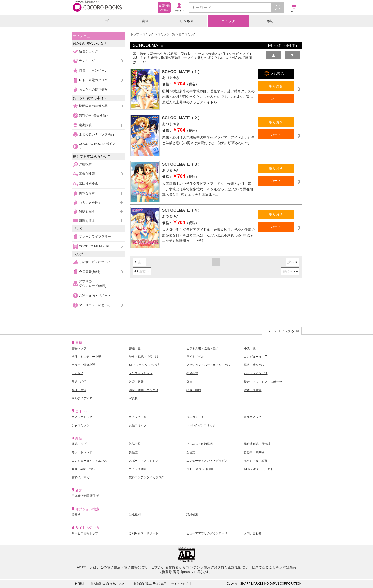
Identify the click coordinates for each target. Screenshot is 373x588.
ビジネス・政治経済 (200, 444)
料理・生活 (79, 390)
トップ (103, 21)
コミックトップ (82, 417)
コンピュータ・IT (255, 357)
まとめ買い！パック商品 (96, 134)
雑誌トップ (79, 444)
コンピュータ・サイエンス (89, 461)
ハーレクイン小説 (256, 373)
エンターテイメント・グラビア (207, 461)
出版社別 (135, 514)
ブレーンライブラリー (95, 237)
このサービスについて (95, 262)
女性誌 (191, 452)
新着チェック (89, 51)
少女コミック (80, 425)
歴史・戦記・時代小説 (144, 357)
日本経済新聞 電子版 (85, 496)
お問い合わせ (253, 533)
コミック (228, 21)
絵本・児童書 (253, 390)
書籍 (145, 21)
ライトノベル (195, 357)
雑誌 (270, 21)
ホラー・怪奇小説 (83, 365)
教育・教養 (136, 382)
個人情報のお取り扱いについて (110, 584)
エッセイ (78, 373)
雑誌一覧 (135, 444)
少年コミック (195, 417)
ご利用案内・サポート (95, 295)
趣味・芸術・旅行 (83, 469)
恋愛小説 (192, 373)
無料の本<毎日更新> (94, 115)
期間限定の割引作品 (93, 106)
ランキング (87, 61)
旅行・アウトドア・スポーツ (263, 382)
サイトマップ (180, 584)
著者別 (76, 514)
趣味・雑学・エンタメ (144, 390)
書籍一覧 (135, 348)
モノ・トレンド (82, 452)
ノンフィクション (141, 373)
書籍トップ (79, 348)
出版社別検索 (89, 184)
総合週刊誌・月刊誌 (257, 444)
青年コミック (187, 34)
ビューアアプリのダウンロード (207, 533)
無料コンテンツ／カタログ (147, 477)
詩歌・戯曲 (194, 390)
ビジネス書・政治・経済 (203, 348)
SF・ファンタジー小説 (144, 365)
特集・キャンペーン (93, 70)
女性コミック (138, 425)
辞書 (189, 382)
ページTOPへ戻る (280, 331)
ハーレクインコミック (201, 425)
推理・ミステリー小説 (86, 357)
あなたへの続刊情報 (93, 90)
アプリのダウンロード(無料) (93, 283)
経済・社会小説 (254, 365)
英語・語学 (79, 382)
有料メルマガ (80, 477)
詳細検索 (85, 164)
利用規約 (80, 584)
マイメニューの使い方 (95, 305)
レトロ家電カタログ (93, 80)
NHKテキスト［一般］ (259, 469)
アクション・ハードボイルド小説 (208, 365)
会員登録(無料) (90, 272)
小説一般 (250, 348)
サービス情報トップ (85, 533)
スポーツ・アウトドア (144, 461)
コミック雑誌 (138, 469)
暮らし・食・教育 (256, 461)
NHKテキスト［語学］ (201, 469)
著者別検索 (87, 174)
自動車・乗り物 (254, 452)
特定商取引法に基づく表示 (150, 584)
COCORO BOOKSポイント (97, 146)
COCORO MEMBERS (95, 246)
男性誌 (133, 452)
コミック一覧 (167, 34)
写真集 (133, 398)
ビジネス (187, 21)
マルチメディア (82, 398)
